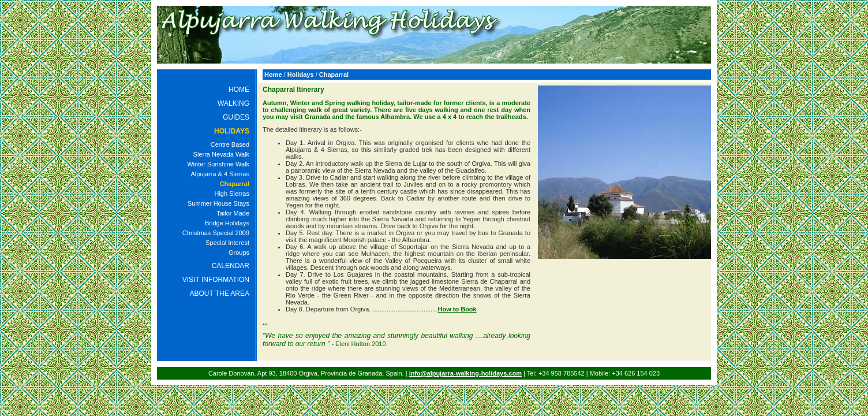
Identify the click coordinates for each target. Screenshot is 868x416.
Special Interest (227, 243)
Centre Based (230, 144)
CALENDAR (231, 266)
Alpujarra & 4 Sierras (220, 174)
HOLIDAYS (232, 131)
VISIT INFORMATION (216, 280)
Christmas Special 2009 (216, 233)
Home (273, 75)
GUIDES (236, 117)
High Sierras (232, 194)
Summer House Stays (218, 203)
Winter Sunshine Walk (218, 164)
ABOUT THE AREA (219, 294)
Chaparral (235, 184)
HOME (239, 90)
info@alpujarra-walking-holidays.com (465, 373)
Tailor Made (233, 213)
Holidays (301, 75)
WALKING (233, 103)
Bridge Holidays (227, 223)
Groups (239, 252)
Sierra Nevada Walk (221, 154)
